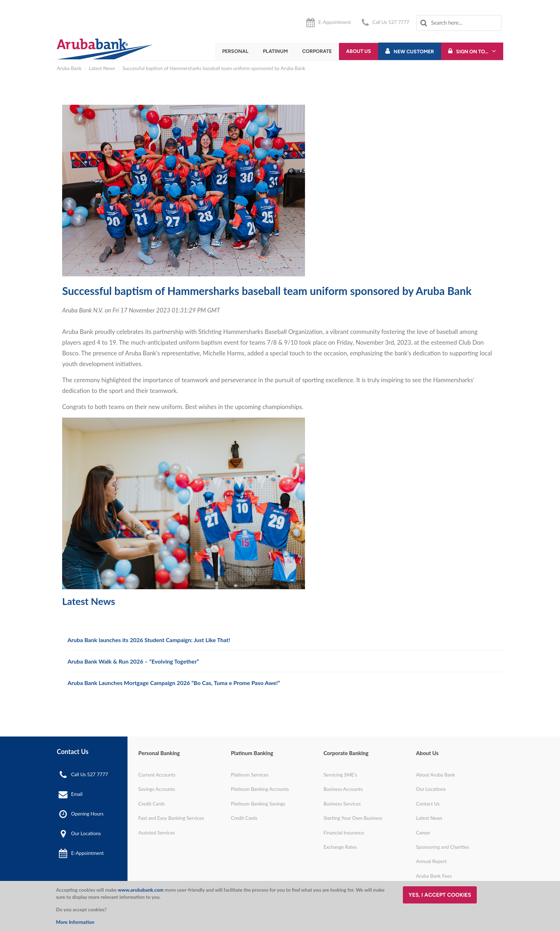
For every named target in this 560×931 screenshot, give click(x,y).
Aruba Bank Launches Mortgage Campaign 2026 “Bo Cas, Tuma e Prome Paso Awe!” (174, 683)
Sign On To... (472, 52)
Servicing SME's (340, 775)
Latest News (102, 68)
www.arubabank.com (141, 890)
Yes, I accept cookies (440, 895)
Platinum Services (249, 775)
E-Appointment (334, 22)
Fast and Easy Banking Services (171, 818)
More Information (75, 922)
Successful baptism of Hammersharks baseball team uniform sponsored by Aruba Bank (214, 68)
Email (77, 794)
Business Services (342, 804)
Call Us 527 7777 (391, 22)
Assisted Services (156, 833)
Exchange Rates (340, 847)
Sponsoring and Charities (443, 847)
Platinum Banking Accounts (260, 789)
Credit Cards (151, 804)
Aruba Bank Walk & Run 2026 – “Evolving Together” (133, 661)
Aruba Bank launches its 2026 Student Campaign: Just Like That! (149, 640)
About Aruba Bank (436, 775)
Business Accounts (343, 789)
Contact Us (428, 804)
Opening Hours (87, 813)
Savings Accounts (157, 789)
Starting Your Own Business (353, 818)
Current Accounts (157, 775)
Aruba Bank (69, 68)
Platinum (275, 51)
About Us (359, 51)
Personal (235, 51)
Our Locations (86, 833)
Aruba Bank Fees (434, 876)
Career (423, 833)
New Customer (414, 52)
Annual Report (431, 861)
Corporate (317, 51)
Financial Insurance (344, 833)
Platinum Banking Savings (258, 804)
